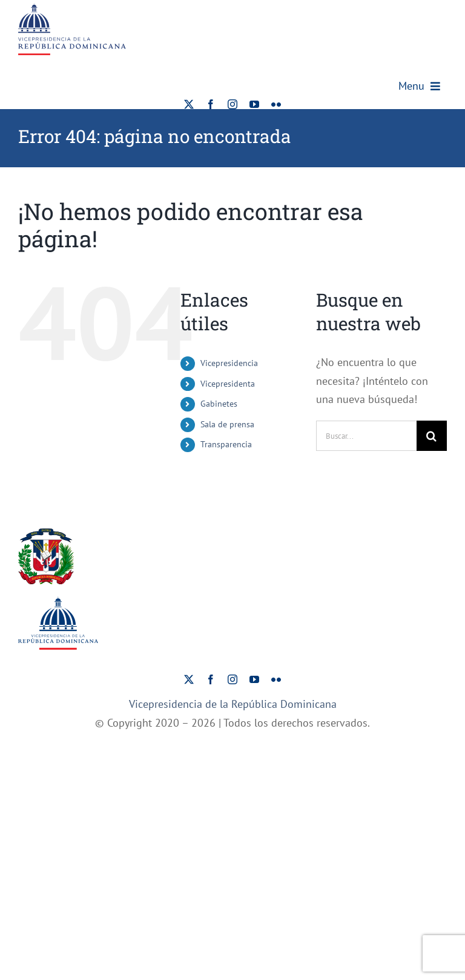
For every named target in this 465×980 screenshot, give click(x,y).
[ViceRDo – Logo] (72, 8)
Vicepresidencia (229, 363)
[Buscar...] (366, 436)
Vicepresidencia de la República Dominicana (233, 704)
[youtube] (254, 104)
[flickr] (276, 104)
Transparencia (226, 444)
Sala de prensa (227, 424)
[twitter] (189, 104)
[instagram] (232, 104)
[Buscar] (432, 436)
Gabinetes (219, 404)
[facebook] (211, 104)
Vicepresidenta (228, 384)
